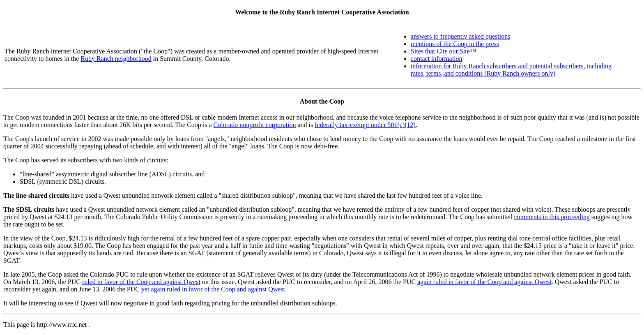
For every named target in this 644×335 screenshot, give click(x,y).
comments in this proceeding (552, 217)
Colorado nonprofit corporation (255, 125)
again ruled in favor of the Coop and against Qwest (484, 282)
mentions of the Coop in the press (455, 44)
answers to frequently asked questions (461, 36)
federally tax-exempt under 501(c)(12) (365, 125)
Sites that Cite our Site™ (444, 51)
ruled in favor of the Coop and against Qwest (141, 282)
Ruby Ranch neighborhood (116, 59)
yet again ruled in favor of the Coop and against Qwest (213, 289)
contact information (437, 59)
